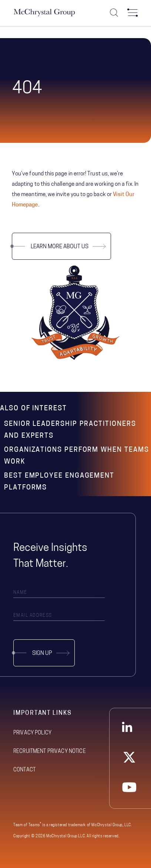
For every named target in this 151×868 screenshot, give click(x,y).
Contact (24, 770)
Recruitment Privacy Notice (50, 752)
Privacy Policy (32, 733)
